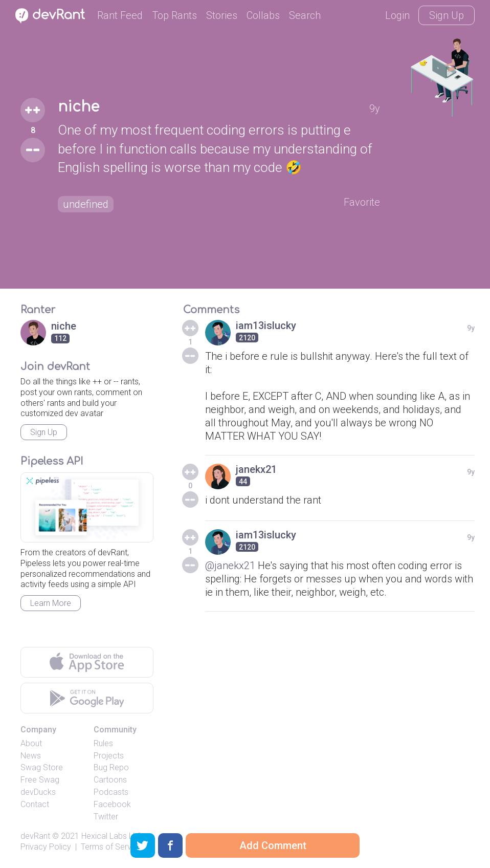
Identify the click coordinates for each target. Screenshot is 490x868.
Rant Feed (120, 15)
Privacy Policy (46, 847)
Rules (103, 743)
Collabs (263, 15)
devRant (35, 836)
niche (79, 107)
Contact (35, 804)
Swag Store (42, 767)
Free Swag (40, 780)
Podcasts (111, 792)
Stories (222, 15)
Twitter (106, 817)
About (31, 743)
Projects (109, 756)
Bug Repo (111, 767)
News (31, 756)
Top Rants (174, 15)
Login (397, 15)
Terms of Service (112, 847)
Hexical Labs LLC (112, 836)
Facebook (112, 804)
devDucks (38, 792)
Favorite (362, 202)
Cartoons (110, 780)
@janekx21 (230, 566)
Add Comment (273, 845)
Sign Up (447, 15)
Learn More (51, 603)
